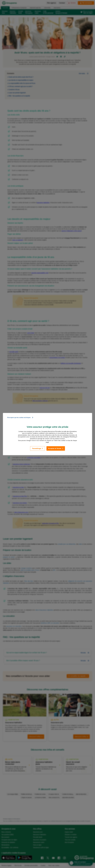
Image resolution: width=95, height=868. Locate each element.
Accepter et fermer (56, 448)
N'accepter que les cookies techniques (20, 417)
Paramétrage (38, 448)
